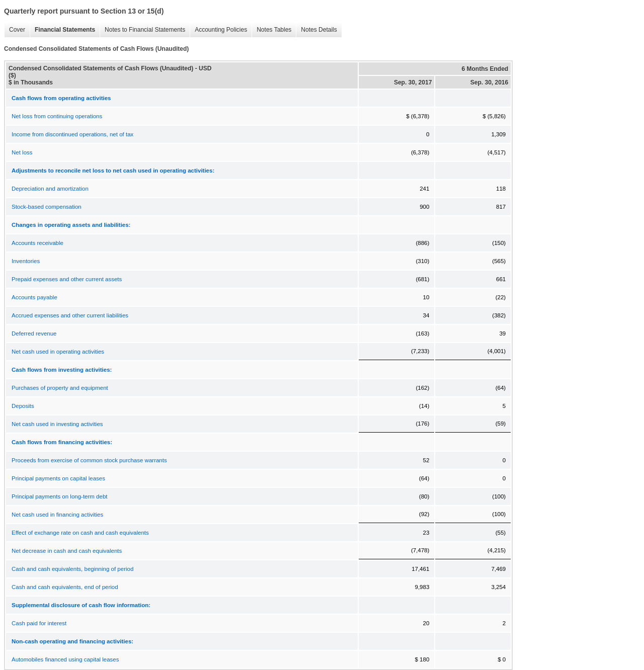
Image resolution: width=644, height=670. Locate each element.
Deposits (23, 406)
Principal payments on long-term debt (60, 496)
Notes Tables (271, 30)
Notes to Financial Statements (142, 30)
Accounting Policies (218, 30)
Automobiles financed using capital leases (65, 659)
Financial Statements (62, 30)
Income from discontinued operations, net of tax (72, 134)
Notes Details (316, 30)
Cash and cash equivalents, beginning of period (72, 569)
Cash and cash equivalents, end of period (65, 587)
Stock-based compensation (47, 207)
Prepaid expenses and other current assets (67, 279)
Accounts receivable (37, 243)
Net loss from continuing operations (57, 116)
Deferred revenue (34, 333)
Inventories (26, 261)
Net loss (22, 152)
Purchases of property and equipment (60, 388)
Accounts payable (34, 297)
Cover (15, 30)
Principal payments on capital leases (58, 478)
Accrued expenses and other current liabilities (70, 315)
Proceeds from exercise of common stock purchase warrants (89, 460)
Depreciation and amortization (50, 189)
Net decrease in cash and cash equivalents (67, 551)
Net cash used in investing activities (57, 424)
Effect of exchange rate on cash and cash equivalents (80, 533)
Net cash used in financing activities (57, 515)
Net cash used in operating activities (58, 352)
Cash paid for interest (39, 623)
